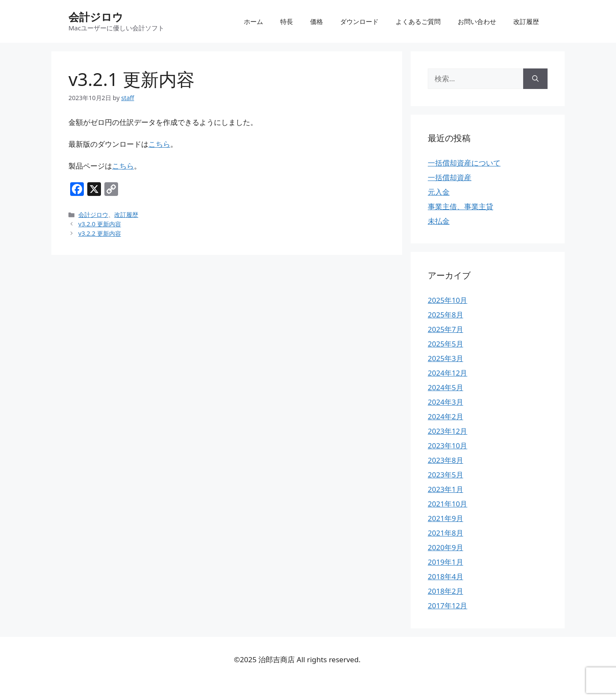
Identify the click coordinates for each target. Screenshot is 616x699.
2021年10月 (447, 504)
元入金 (439, 192)
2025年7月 (446, 329)
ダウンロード (359, 21)
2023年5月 (446, 475)
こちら (159, 144)
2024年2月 (446, 416)
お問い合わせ (477, 21)
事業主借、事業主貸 (461, 206)
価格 (317, 21)
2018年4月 (446, 576)
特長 (287, 21)
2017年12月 (447, 606)
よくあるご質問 (418, 21)
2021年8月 (446, 533)
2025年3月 (446, 358)
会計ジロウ (96, 17)
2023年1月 (446, 489)
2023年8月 (446, 460)
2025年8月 (446, 315)
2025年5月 (446, 344)
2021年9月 (446, 518)
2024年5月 (446, 387)
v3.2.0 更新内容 (100, 224)
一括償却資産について (464, 163)
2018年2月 (446, 591)
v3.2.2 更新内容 (100, 233)
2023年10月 (447, 446)
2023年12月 (447, 431)
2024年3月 (446, 402)
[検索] (535, 79)
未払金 (439, 221)
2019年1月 (446, 562)
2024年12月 (447, 373)
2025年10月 (447, 300)
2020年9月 (446, 547)
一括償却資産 (450, 177)
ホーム (253, 21)
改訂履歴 (526, 21)
